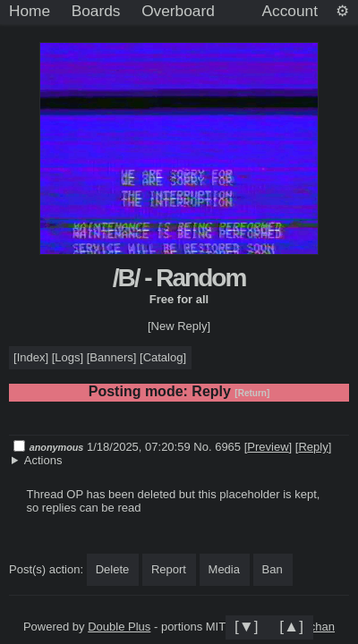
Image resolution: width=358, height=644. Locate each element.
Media (224, 569)
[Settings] (342, 12)
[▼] (247, 626)
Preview (268, 447)
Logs (67, 357)
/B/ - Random (179, 278)
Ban (273, 569)
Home (30, 11)
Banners (111, 357)
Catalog (163, 357)
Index (31, 357)
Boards (96, 11)
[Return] (252, 393)
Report (169, 569)
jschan (318, 627)
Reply (313, 447)
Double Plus (119, 627)
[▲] (291, 626)
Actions (43, 460)
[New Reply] (179, 326)
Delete (113, 569)
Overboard (178, 11)
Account (290, 11)
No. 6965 (218, 447)
